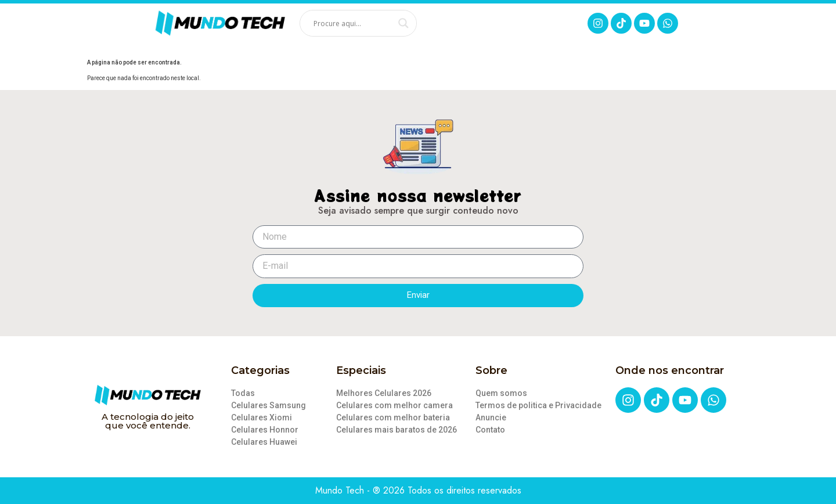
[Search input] (353, 23)
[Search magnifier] (403, 23)
